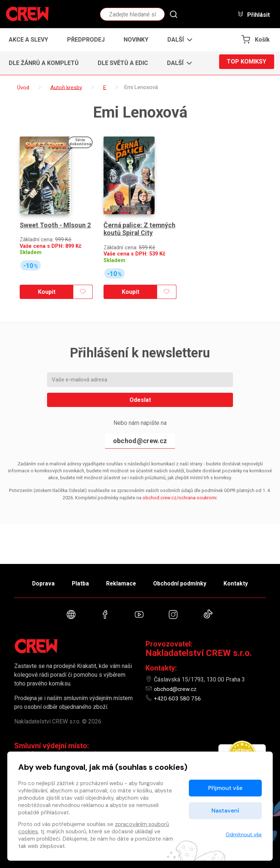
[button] (178, 40)
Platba (77, 581)
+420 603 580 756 (177, 698)
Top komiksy (246, 63)
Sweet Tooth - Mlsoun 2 (55, 215)
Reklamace (121, 581)
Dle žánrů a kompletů (44, 63)
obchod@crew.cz (140, 430)
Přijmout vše (225, 788)
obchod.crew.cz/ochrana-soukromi (180, 487)
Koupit (46, 281)
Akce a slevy (28, 40)
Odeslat (140, 389)
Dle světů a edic (123, 63)
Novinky (136, 40)
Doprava (37, 581)
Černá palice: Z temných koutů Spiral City (140, 219)
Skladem (31, 242)
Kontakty (243, 581)
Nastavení (225, 811)
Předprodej (86, 40)
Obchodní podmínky (184, 581)
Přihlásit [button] (254, 14)
